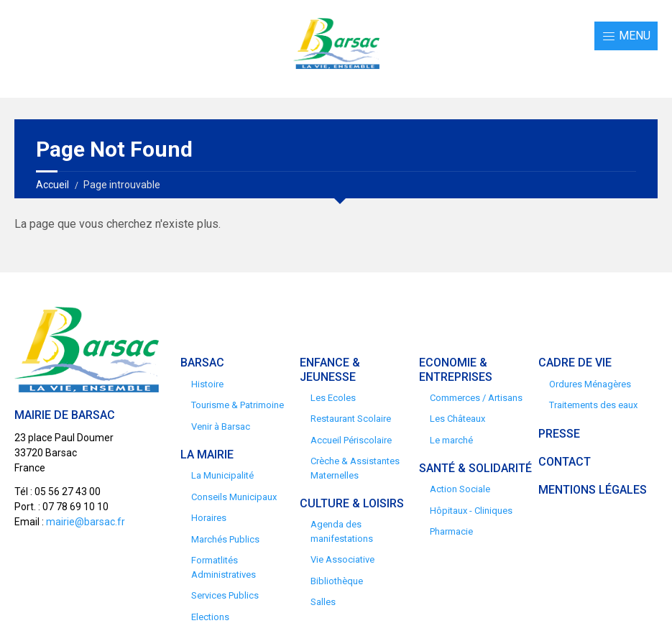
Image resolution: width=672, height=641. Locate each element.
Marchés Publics (225, 539)
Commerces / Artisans (476, 398)
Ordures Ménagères (590, 384)
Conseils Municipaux (234, 497)
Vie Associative (342, 559)
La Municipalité (222, 475)
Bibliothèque (337, 581)
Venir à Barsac (221, 426)
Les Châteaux (457, 419)
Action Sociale (460, 489)
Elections (210, 617)
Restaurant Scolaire (351, 419)
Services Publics (225, 595)
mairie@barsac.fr (86, 522)
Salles (323, 602)
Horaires (209, 518)
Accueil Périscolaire (351, 440)
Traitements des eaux (593, 405)
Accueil (52, 185)
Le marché (451, 440)
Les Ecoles (333, 398)
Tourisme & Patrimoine (238, 405)
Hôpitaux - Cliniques (471, 511)
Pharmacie (451, 531)
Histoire (207, 384)
